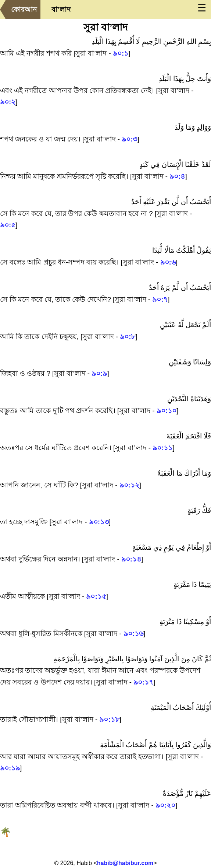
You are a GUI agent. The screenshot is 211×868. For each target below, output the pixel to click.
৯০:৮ (128, 337)
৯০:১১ (162, 448)
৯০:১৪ (131, 559)
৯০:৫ (8, 225)
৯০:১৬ (133, 633)
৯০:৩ (129, 139)
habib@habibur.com (125, 863)
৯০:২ (8, 102)
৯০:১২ (129, 485)
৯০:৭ (160, 299)
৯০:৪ (177, 176)
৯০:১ (121, 53)
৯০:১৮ (109, 719)
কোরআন (24, 9)
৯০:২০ (165, 805)
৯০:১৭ (143, 682)
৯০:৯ (99, 373)
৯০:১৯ (10, 768)
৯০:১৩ (99, 522)
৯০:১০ (167, 411)
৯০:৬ (168, 262)
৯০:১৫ (96, 596)
